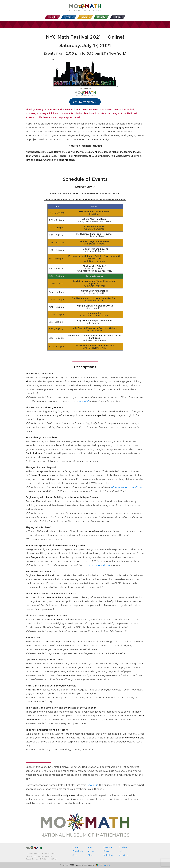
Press (106, 851)
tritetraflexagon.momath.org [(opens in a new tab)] (127, 487)
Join (121, 851)
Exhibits (123, 847)
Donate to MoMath (85, 102)
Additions (92, 785)
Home (75, 847)
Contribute (78, 851)
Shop (91, 855)
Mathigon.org (103, 865)
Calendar (108, 847)
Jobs (75, 855)
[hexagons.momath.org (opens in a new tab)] (97, 565)
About (91, 851)
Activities (124, 855)
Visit (90, 847)
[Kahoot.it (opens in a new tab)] (84, 401)
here (56, 114)
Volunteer (108, 855)
